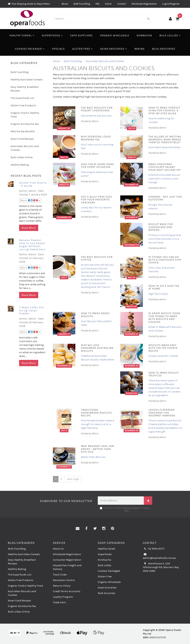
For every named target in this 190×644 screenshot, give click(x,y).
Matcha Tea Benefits (23, 131)
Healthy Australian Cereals (27, 80)
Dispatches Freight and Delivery (67, 567)
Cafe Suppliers (81, 35)
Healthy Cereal (22, 35)
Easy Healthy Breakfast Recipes (25, 89)
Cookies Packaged (30, 49)
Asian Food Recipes (22, 139)
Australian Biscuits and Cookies (25, 148)
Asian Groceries (114, 49)
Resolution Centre (64, 580)
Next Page (73, 479)
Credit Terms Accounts (67, 591)
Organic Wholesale (115, 35)
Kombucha (144, 35)
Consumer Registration (67, 560)
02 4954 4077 (154, 549)
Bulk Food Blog (82, 4)
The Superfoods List (22, 98)
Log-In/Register (171, 4)
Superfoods (52, 35)
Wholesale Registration (144, 4)
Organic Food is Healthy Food (25, 115)
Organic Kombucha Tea (25, 124)
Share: (30, 200)
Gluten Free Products (23, 105)
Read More (29, 228)
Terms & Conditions (132, 508)
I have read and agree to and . (125, 509)
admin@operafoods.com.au (159, 556)
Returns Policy (62, 586)
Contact (122, 4)
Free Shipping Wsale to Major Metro (29, 4)
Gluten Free (82, 49)
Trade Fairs (59, 602)
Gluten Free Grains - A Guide (33, 184)
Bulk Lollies (170, 35)
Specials (58, 49)
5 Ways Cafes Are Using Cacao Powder (31, 310)
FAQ (98, 4)
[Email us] (78, 529)
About (65, 4)
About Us (58, 549)
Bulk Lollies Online (22, 157)
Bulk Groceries (164, 49)
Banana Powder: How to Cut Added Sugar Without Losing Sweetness (32, 245)
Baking (139, 49)
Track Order (60, 575)
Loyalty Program (63, 597)
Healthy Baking (20, 165)
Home (108, 4)
